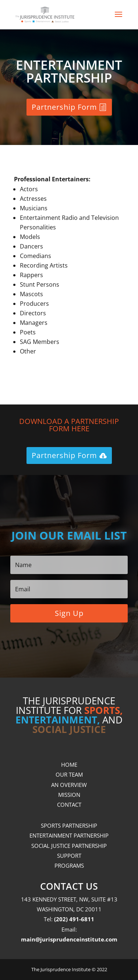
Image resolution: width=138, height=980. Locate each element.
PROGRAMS (69, 865)
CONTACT (69, 805)
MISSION (69, 795)
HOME (69, 765)
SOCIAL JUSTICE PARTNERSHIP (69, 846)
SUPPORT (69, 856)
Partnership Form (64, 107)
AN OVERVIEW (69, 785)
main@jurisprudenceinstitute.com (69, 939)
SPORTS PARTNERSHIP (69, 825)
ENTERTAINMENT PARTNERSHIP (69, 835)
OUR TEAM (69, 774)
